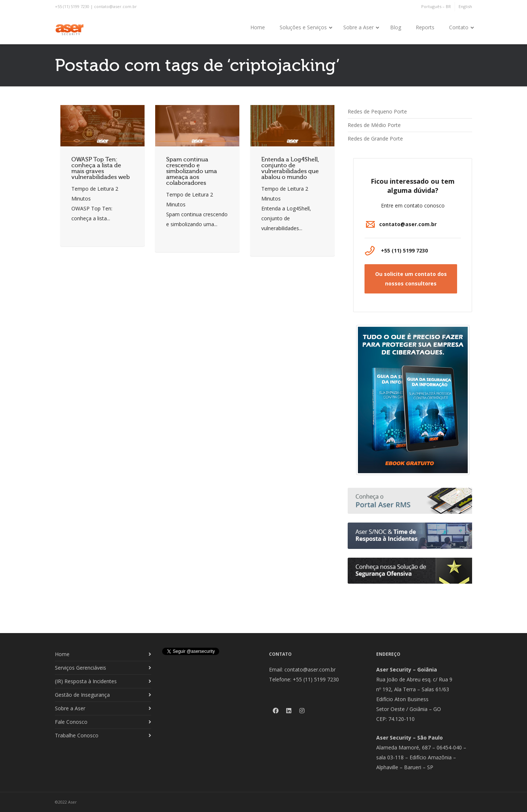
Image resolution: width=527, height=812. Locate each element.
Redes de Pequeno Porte (377, 111)
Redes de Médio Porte (374, 125)
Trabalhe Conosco (77, 735)
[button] (411, 279)
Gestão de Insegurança (82, 695)
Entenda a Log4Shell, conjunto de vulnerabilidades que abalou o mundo (290, 168)
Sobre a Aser (70, 708)
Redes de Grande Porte (375, 139)
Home (62, 654)
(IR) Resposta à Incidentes (86, 681)
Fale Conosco (71, 722)
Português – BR (436, 6)
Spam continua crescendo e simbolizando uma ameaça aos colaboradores (192, 171)
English (465, 6)
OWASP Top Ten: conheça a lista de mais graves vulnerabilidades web (101, 168)
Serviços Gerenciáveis (81, 668)
